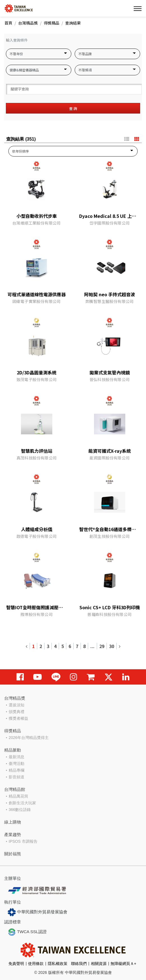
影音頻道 (17, 777)
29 (102, 646)
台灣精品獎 (28, 23)
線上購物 (13, 822)
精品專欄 (17, 770)
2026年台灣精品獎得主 (29, 738)
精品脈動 (13, 750)
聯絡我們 (79, 964)
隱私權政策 (58, 964)
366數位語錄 (20, 810)
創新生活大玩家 (22, 803)
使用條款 (36, 964)
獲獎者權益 (18, 718)
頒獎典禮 (17, 712)
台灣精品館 (15, 789)
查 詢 (73, 108)
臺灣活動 (17, 764)
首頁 (8, 23)
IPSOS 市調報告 (23, 841)
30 (112, 646)
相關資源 (99, 964)
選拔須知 (17, 705)
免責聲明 (16, 964)
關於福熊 (13, 854)
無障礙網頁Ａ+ (123, 964)
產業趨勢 (13, 835)
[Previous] (27, 646)
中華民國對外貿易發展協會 (37, 912)
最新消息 (17, 757)
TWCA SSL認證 (27, 932)
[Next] (120, 646)
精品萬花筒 (18, 796)
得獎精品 (51, 23)
